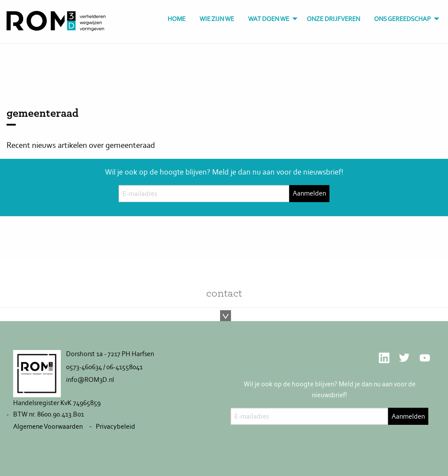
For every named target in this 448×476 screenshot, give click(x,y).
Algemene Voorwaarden (48, 426)
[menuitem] (177, 19)
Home (177, 19)
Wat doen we (269, 19)
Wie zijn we (217, 19)
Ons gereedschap (402, 19)
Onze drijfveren (333, 19)
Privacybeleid (115, 426)
